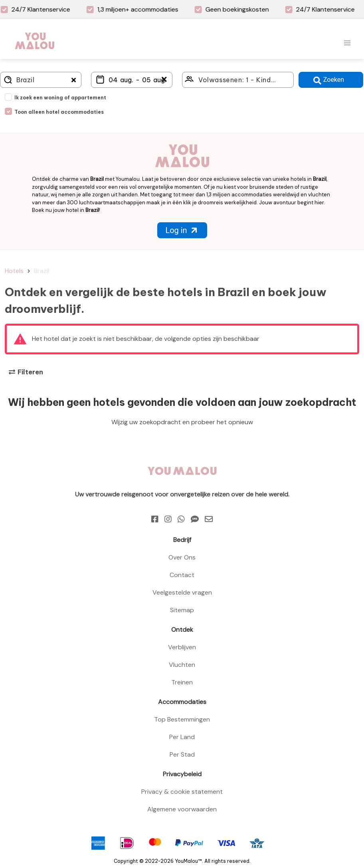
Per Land (182, 737)
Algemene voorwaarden (182, 809)
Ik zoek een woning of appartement (60, 98)
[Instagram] (168, 519)
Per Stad (182, 754)
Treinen (182, 682)
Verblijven (182, 647)
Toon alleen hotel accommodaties (59, 112)
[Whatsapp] (181, 519)
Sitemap (182, 610)
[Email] (209, 519)
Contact (182, 575)
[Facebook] (155, 519)
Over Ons (182, 557)
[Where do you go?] (41, 80)
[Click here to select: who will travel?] (238, 80)
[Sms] (195, 519)
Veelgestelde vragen (182, 592)
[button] (347, 43)
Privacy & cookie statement (182, 792)
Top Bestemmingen (182, 719)
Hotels (14, 271)
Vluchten (182, 665)
